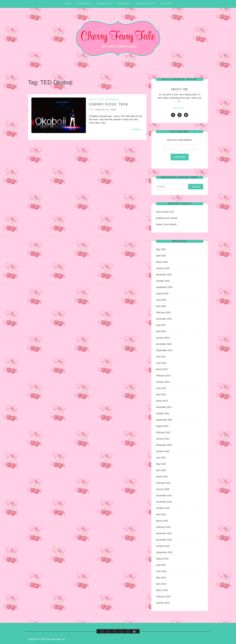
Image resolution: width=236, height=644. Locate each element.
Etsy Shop (84, 4)
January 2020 (163, 489)
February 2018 (163, 597)
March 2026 (162, 262)
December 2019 (164, 496)
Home (68, 4)
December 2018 (164, 533)
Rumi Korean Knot (165, 212)
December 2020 (164, 445)
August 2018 (162, 559)
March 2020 (162, 477)
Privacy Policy (145, 4)
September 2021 (164, 420)
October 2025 (163, 281)
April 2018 (161, 584)
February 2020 (163, 483)
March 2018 (162, 590)
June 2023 (161, 363)
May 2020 (161, 464)
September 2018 (164, 552)
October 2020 (163, 451)
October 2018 (163, 546)
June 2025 (161, 300)
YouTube (166, 4)
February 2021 (163, 432)
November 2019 (164, 502)
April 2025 (161, 306)
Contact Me (104, 4)
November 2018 (164, 540)
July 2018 (161, 565)
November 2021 (164, 407)
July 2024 (161, 325)
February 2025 (163, 312)
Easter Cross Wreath (166, 224)
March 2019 (162, 521)
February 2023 (163, 376)
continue (137, 129)
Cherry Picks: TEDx (109, 104)
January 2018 (163, 603)
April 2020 (161, 470)
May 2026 (161, 249)
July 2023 (161, 357)
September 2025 (164, 287)
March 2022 (162, 401)
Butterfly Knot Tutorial (167, 218)
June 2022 (161, 388)
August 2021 (162, 426)
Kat (91, 110)
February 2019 (163, 527)
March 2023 (162, 369)
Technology (112, 99)
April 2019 (161, 514)
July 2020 (161, 458)
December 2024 (164, 319)
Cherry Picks (97, 99)
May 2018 (161, 578)
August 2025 (162, 294)
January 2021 (163, 439)
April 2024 (161, 331)
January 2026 (163, 268)
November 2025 (164, 275)
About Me (124, 4)
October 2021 (163, 413)
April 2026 (161, 256)
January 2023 (163, 382)
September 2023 (164, 350)
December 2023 (164, 344)
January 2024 (163, 338)
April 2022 (161, 395)
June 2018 (161, 571)
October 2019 (163, 508)
